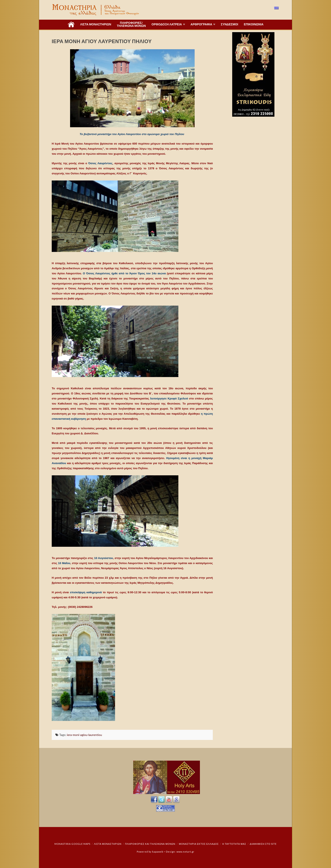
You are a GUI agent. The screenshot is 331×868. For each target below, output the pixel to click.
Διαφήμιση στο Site (263, 844)
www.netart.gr (185, 852)
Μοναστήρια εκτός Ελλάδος (199, 844)
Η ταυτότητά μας (234, 844)
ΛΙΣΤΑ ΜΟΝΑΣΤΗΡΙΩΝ (108, 844)
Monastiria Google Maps (72, 844)
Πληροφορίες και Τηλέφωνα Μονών (150, 844)
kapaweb (158, 852)
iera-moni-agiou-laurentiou (84, 735)
